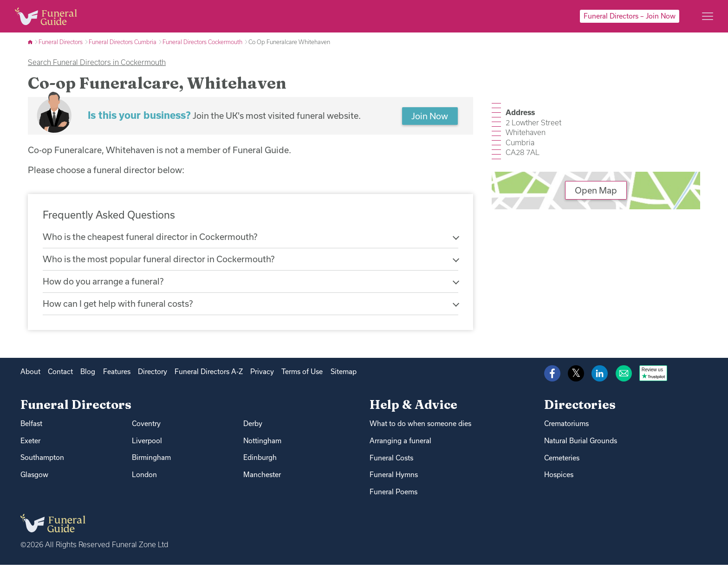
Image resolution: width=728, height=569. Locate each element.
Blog (88, 375)
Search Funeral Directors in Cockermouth (97, 62)
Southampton (42, 462)
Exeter (30, 444)
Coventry (146, 427)
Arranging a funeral (400, 444)
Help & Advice (413, 409)
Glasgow (34, 479)
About (30, 375)
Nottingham (262, 444)
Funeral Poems (393, 496)
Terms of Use (302, 375)
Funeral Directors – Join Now (630, 16)
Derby (253, 427)
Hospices (559, 479)
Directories (580, 409)
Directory (153, 375)
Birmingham (151, 462)
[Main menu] (708, 16)
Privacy (262, 375)
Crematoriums (566, 427)
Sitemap (344, 375)
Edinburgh (260, 462)
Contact (60, 375)
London (144, 479)
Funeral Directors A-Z (209, 375)
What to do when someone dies (420, 427)
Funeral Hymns (394, 479)
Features (117, 375)
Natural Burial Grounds (581, 444)
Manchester (262, 479)
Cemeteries (562, 462)
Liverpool (147, 444)
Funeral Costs (391, 462)
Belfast (31, 427)
